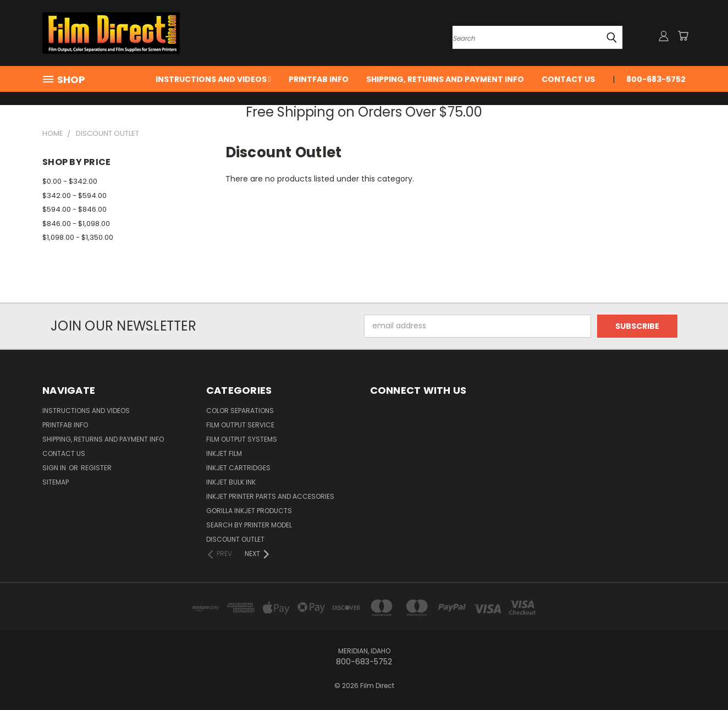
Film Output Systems (242, 439)
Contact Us (568, 79)
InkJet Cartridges (238, 468)
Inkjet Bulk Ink (231, 482)
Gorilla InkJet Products (249, 511)
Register (96, 468)
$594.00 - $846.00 (75, 209)
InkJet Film (224, 453)
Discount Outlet (235, 539)
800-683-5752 (656, 79)
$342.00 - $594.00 (75, 196)
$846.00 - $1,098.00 (76, 224)
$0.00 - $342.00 (70, 181)
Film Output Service (240, 425)
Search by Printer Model (249, 525)
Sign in (55, 468)
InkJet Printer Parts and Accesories (270, 496)
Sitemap (56, 482)
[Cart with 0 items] (683, 36)
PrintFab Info (319, 79)
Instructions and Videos (213, 79)
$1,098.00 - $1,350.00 (78, 237)
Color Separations (240, 411)
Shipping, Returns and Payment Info (445, 79)
